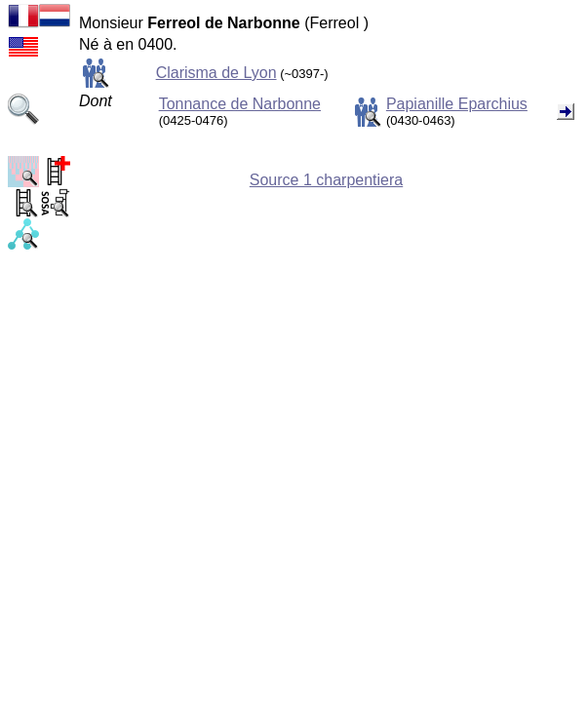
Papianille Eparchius (457, 104)
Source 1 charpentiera (326, 180)
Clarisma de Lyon (216, 73)
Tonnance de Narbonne (240, 104)
